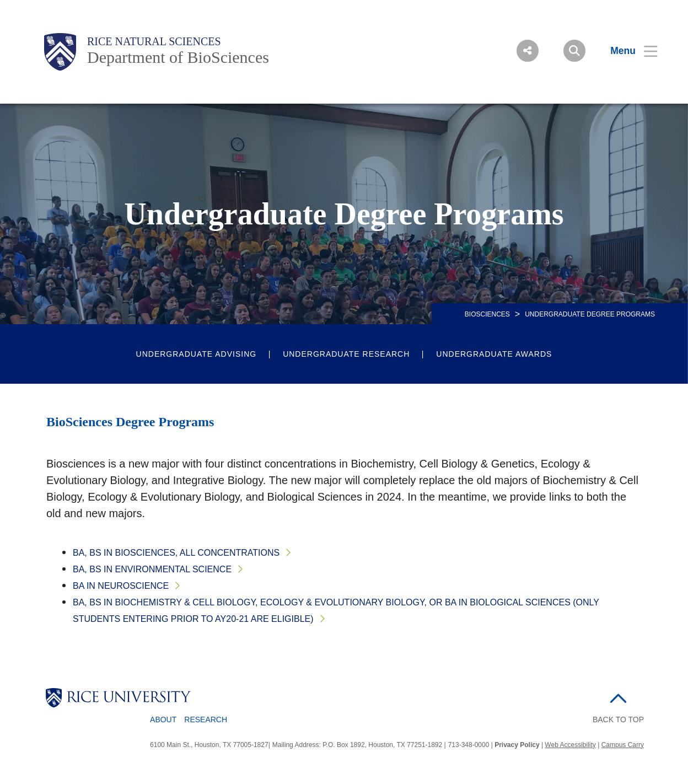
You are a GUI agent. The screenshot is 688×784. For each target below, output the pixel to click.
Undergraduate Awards (494, 354)
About (163, 719)
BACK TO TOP (618, 719)
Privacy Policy (517, 745)
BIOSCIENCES (487, 314)
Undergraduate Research (346, 354)
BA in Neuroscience (121, 586)
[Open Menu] (627, 51)
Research (206, 719)
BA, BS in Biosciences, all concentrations (176, 553)
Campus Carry (623, 745)
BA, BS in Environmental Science (152, 569)
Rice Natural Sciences (154, 41)
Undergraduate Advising (197, 354)
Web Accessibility (570, 745)
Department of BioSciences (178, 57)
